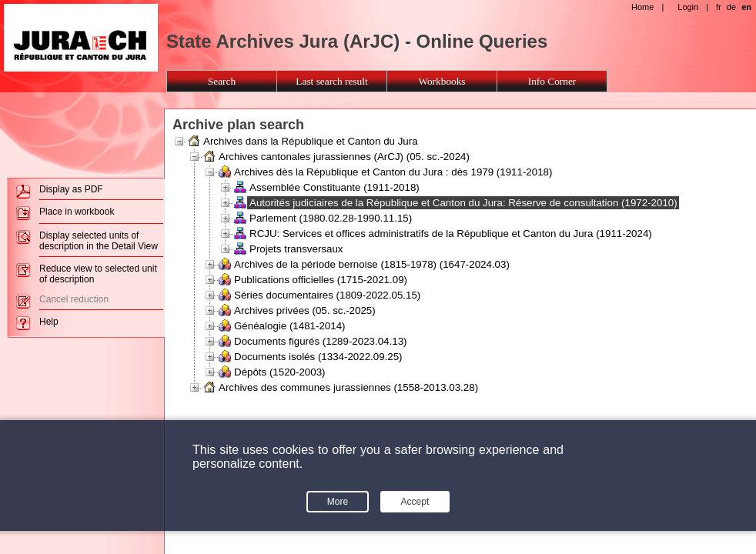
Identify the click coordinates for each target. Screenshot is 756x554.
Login (688, 7)
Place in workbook (77, 212)
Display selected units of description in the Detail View (99, 241)
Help (49, 322)
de (731, 7)
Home (642, 7)
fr (719, 7)
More (338, 502)
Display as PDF (71, 189)
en (746, 7)
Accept (415, 502)
